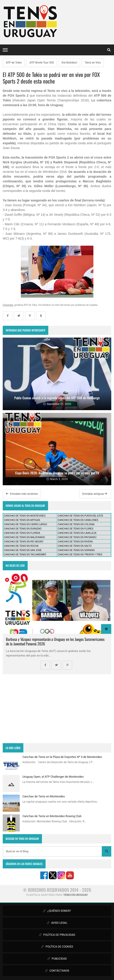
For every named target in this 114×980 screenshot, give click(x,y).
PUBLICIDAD (57, 959)
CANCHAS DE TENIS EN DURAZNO (23, 529)
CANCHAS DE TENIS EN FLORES (76, 529)
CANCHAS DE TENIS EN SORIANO (76, 550)
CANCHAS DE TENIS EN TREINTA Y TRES (80, 555)
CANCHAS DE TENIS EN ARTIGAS (22, 520)
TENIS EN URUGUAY (75, 895)
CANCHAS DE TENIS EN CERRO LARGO (25, 524)
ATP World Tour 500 (42, 63)
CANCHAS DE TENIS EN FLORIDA (22, 533)
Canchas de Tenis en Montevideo (44, 796)
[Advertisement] (57, 709)
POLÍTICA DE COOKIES (57, 947)
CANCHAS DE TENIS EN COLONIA (76, 524)
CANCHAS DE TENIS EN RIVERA (75, 542)
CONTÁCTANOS (57, 971)
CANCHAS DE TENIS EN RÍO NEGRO (24, 542)
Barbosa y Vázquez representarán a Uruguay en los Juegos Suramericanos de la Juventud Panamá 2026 (55, 641)
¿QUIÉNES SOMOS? (57, 911)
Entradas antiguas (95, 494)
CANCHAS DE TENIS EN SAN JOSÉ (23, 550)
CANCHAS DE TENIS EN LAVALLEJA (77, 533)
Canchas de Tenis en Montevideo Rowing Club (52, 816)
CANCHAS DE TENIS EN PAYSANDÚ (77, 537)
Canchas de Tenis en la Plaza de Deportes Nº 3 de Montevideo (62, 757)
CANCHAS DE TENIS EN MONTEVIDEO (25, 516)
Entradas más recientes (22, 494)
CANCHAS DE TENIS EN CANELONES (78, 520)
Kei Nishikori (69, 63)
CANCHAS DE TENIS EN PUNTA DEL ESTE (80, 516)
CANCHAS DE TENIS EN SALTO (75, 546)
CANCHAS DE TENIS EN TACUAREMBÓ (25, 555)
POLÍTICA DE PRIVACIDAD (57, 935)
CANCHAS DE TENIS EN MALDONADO (24, 537)
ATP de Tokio (14, 63)
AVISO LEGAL (57, 923)
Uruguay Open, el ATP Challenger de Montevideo (53, 777)
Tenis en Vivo (93, 63)
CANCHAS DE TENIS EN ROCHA (21, 546)
